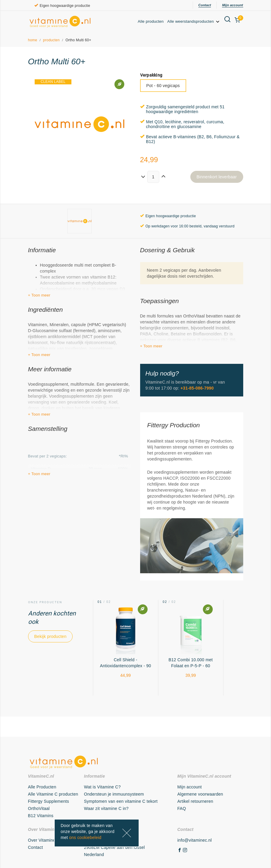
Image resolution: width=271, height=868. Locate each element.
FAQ (182, 808)
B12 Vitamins (41, 816)
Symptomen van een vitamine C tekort (121, 801)
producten (51, 40)
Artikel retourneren (195, 801)
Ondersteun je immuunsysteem (114, 794)
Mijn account (232, 5)
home (33, 40)
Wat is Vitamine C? (102, 787)
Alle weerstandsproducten (194, 21)
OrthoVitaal (39, 808)
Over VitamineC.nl (46, 840)
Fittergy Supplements (49, 801)
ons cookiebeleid (85, 837)
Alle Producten (42, 787)
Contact (205, 5)
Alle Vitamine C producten (53, 794)
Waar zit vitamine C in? (106, 808)
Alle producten (151, 21)
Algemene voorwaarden (200, 794)
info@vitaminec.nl (195, 840)
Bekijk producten (50, 636)
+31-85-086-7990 (197, 388)
